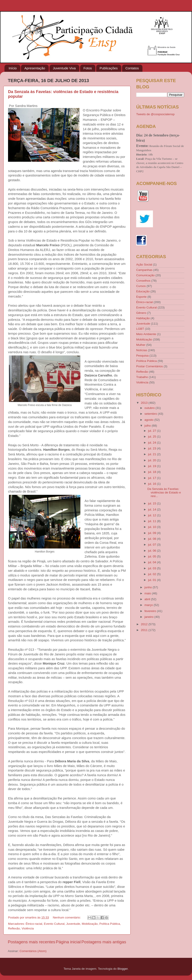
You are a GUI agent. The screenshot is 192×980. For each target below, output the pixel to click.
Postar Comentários (149, 366)
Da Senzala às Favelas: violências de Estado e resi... (164, 492)
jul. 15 (152, 503)
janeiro (149, 617)
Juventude (73, 924)
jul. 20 (152, 460)
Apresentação (35, 68)
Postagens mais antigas (104, 942)
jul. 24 (152, 443)
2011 (145, 630)
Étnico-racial (34, 924)
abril (148, 599)
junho (149, 587)
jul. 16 (152, 484)
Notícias (142, 350)
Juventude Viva (64, 68)
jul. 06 (152, 551)
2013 (145, 403)
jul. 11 (152, 521)
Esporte (141, 297)
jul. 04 (152, 562)
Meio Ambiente (146, 334)
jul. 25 (152, 437)
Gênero (141, 313)
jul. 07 (152, 545)
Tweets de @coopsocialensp (155, 114)
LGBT (140, 329)
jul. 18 (152, 472)
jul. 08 (152, 539)
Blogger (123, 969)
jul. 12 (152, 515)
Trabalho (142, 377)
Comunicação (145, 275)
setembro (151, 414)
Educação (143, 291)
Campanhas (144, 270)
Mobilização (90, 924)
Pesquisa (142, 356)
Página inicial (68, 942)
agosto (149, 420)
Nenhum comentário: (67, 917)
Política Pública (110, 924)
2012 (145, 624)
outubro (150, 408)
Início (13, 68)
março (149, 605)
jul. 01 (152, 580)
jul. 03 (152, 568)
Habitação (143, 318)
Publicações (109, 68)
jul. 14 (152, 509)
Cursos (141, 286)
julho (148, 426)
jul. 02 (152, 574)
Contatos (132, 68)
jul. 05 (152, 556)
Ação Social (144, 265)
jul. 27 (152, 431)
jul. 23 (152, 448)
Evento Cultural (54, 924)
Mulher (141, 345)
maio (148, 593)
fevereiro (151, 611)
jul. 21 (152, 454)
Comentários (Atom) (33, 951)
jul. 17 (152, 478)
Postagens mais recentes (31, 942)
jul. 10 (152, 527)
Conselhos (143, 281)
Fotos (88, 68)
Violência (28, 928)
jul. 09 (152, 533)
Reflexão (14, 928)
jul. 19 (152, 466)
